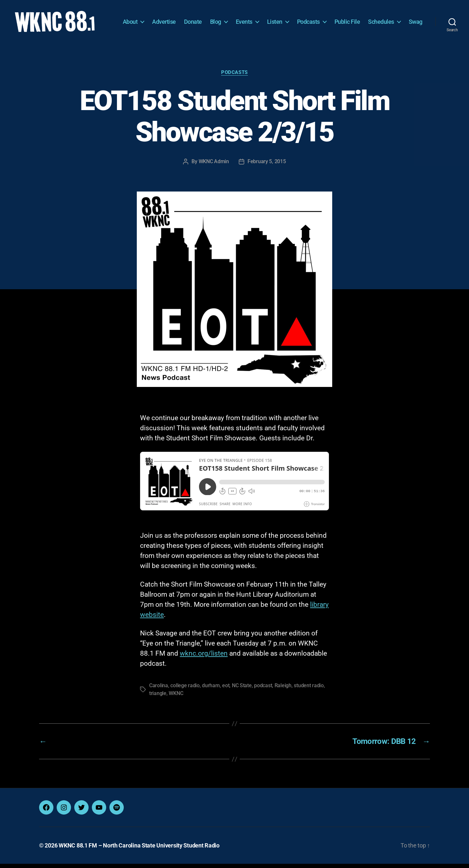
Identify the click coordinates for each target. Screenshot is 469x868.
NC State (242, 690)
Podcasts (330, 19)
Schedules (403, 19)
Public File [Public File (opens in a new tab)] (369, 19)
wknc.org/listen (204, 658)
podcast (263, 690)
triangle (158, 697)
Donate (215, 19)
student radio (309, 690)
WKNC (176, 697)
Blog (237, 19)
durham (211, 690)
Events (266, 19)
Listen (297, 19)
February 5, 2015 (267, 166)
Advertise (186, 19)
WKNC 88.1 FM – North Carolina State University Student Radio (139, 850)
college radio (185, 690)
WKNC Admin (214, 166)
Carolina (159, 690)
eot (226, 690)
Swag (416, 28)
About (152, 19)
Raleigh (283, 690)
